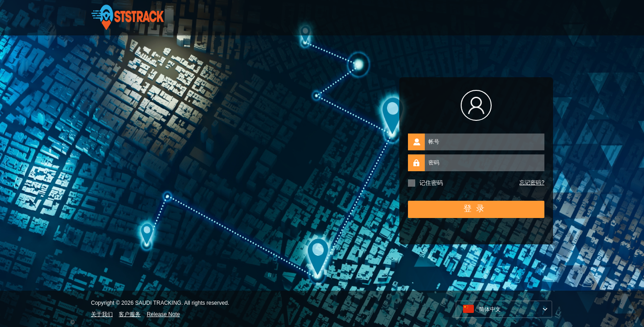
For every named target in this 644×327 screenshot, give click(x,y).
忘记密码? (532, 183)
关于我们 (102, 314)
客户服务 (130, 314)
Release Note (164, 314)
